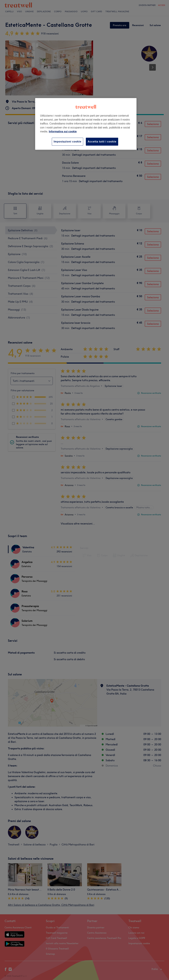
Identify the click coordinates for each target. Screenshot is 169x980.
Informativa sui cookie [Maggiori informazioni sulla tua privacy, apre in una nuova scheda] (63, 131)
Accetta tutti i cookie (102, 142)
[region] (86, 124)
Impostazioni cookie (68, 142)
